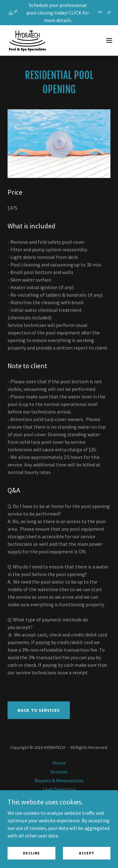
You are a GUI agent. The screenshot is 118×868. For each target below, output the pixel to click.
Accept (87, 853)
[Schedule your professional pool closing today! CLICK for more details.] (59, 13)
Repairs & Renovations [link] (59, 780)
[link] (27, 40)
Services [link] (59, 772)
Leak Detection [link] (59, 789)
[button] (109, 40)
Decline (31, 853)
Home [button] (59, 763)
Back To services (39, 710)
